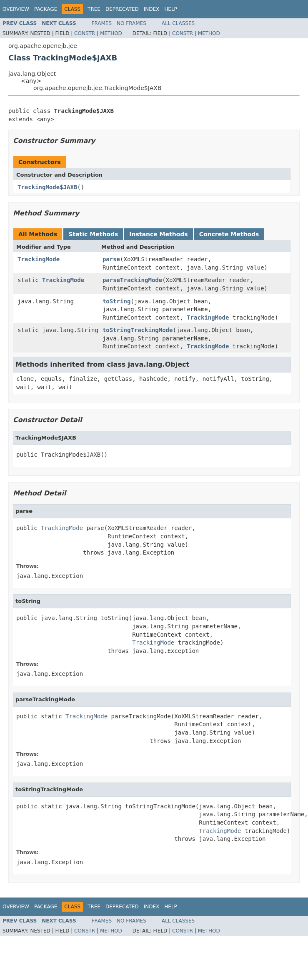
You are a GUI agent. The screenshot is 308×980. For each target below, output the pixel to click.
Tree (94, 9)
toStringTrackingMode (138, 330)
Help (171, 9)
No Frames (131, 23)
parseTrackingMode (132, 280)
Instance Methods (158, 234)
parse (111, 259)
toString (116, 301)
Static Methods (93, 234)
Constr (85, 33)
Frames (102, 23)
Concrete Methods (229, 234)
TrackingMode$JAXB (47, 187)
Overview (16, 9)
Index (152, 9)
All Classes (178, 23)
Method (111, 33)
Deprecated (122, 9)
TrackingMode (39, 259)
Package (46, 9)
